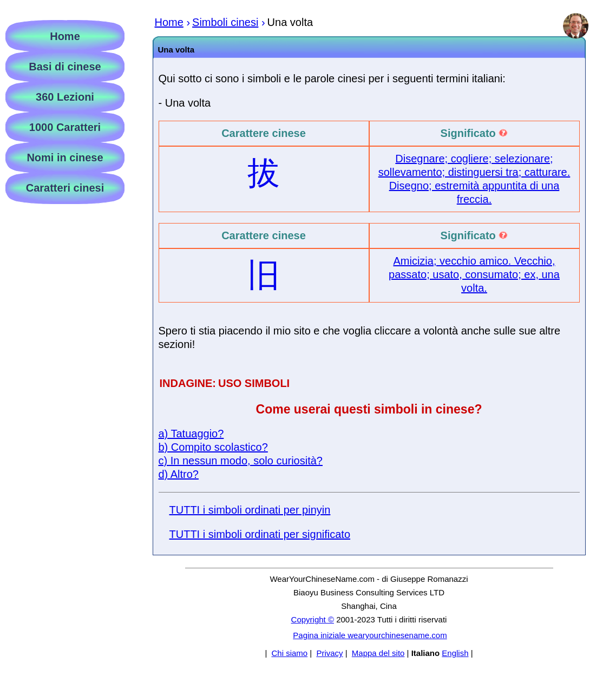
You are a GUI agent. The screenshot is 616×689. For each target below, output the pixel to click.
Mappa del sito (378, 653)
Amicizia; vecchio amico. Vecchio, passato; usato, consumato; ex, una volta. (474, 274)
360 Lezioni (65, 97)
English (455, 653)
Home (65, 36)
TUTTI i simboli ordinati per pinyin (250, 510)
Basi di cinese (65, 67)
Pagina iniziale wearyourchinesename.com (370, 635)
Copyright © (313, 619)
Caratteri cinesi (65, 188)
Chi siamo (289, 653)
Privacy (329, 653)
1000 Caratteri (65, 127)
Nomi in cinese (65, 158)
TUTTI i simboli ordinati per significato (260, 534)
